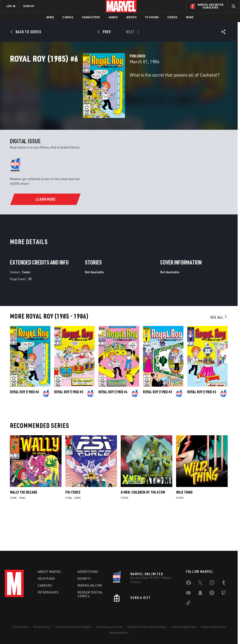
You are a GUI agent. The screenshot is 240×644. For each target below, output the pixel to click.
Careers (45, 585)
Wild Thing (184, 526)
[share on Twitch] (224, 594)
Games (113, 17)
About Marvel (50, 572)
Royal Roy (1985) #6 (24, 426)
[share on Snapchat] (200, 594)
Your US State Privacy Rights (73, 627)
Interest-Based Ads (213, 627)
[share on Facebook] (189, 584)
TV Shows (152, 17)
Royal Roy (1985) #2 (202, 426)
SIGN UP (29, 6)
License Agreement (184, 627)
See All (219, 351)
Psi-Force (73, 526)
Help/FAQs (47, 579)
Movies (131, 17)
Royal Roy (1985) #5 (69, 426)
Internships (48, 592)
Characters (91, 17)
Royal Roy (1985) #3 (157, 426)
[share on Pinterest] (212, 594)
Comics (68, 17)
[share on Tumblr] (224, 584)
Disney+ (84, 579)
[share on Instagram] (212, 584)
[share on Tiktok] (188, 604)
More (190, 17)
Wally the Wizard (24, 526)
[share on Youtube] (188, 594)
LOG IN (11, 6)
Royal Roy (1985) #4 (113, 426)
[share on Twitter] (200, 584)
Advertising (88, 572)
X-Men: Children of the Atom (143, 526)
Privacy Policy (42, 627)
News (50, 17)
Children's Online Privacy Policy (147, 627)
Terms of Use (20, 627)
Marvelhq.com (90, 585)
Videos (172, 17)
